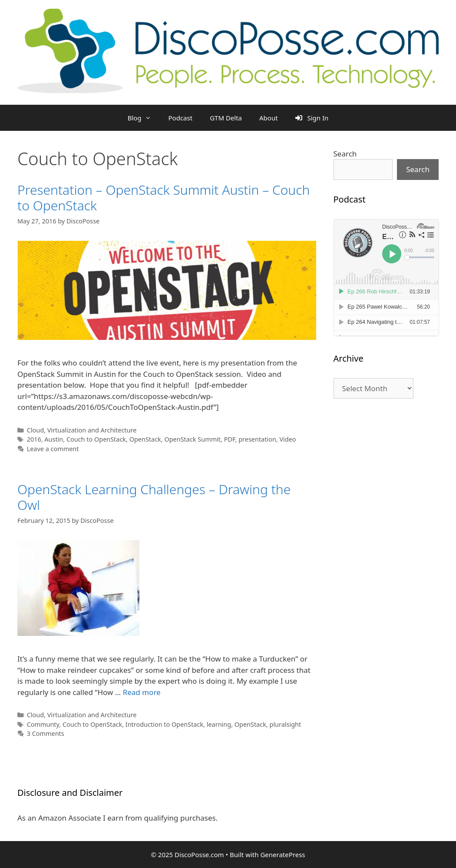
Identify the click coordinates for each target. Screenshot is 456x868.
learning (219, 724)
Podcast (181, 118)
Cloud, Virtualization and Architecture (82, 430)
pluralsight (286, 724)
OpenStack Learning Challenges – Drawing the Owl (154, 497)
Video (287, 439)
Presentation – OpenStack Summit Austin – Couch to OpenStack (164, 198)
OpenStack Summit (192, 439)
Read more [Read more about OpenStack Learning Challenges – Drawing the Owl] (142, 692)
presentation (257, 439)
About (269, 118)
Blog (144, 118)
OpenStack (145, 439)
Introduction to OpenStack (164, 724)
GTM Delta (226, 118)
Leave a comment (53, 449)
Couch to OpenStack (96, 439)
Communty (43, 724)
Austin (54, 439)
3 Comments (46, 733)
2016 (34, 439)
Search (345, 154)
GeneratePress (283, 855)
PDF (230, 439)
